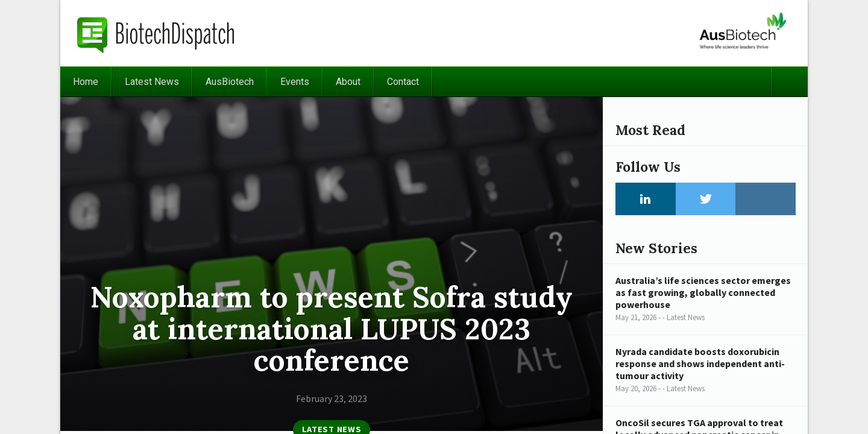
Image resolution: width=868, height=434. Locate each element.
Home (86, 82)
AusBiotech (230, 82)
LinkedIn (646, 199)
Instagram (766, 199)
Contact (403, 82)
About (348, 82)
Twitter (706, 199)
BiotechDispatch (156, 33)
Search (790, 82)
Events (295, 82)
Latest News (152, 82)
